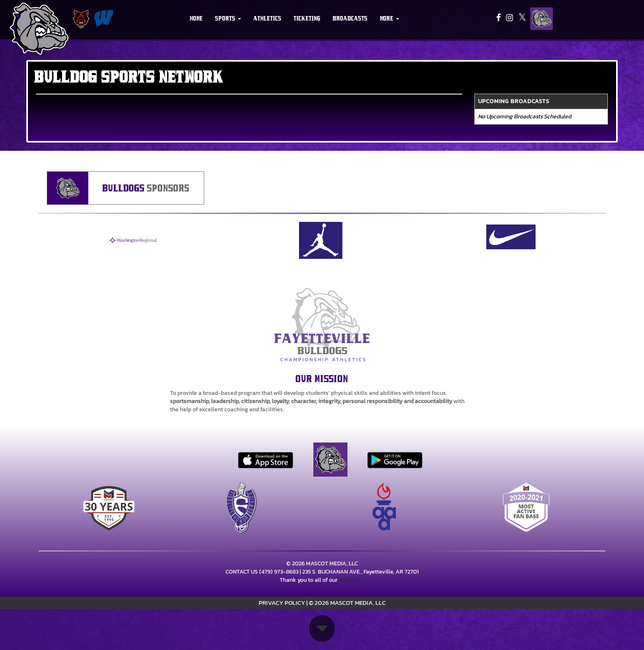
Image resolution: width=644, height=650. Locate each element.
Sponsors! (352, 580)
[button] (228, 18)
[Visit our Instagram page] (510, 19)
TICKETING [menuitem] (307, 18)
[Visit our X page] (522, 19)
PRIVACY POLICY (282, 603)
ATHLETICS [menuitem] (267, 18)
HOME (196, 18)
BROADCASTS (350, 18)
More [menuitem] (390, 18)
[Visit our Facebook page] (499, 19)
